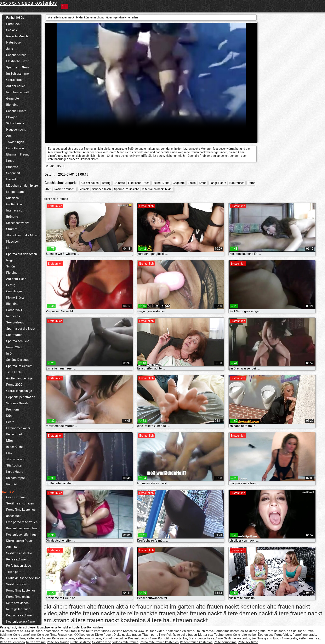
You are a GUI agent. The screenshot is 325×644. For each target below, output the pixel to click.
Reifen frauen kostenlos (196, 642)
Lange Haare (15, 192)
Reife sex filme (248, 642)
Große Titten (15, 80)
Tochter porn (223, 635)
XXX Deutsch (33, 631)
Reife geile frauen (18, 609)
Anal (9, 136)
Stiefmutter (14, 335)
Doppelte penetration (21, 397)
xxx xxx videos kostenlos (28, 3)
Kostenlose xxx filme (20, 622)
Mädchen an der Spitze (22, 186)
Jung (10, 49)
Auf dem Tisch (16, 279)
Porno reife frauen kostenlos (159, 642)
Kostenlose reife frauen (22, 535)
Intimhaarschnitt (18, 92)
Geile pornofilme (24, 635)
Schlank (12, 30)
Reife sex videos (17, 603)
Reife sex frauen (58, 642)
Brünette (12, 167)
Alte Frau (12, 547)
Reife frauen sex (310, 638)
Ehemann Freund (18, 154)
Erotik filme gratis (285, 638)
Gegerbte (13, 98)
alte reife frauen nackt (87, 613)
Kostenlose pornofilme (22, 528)
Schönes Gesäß (17, 403)
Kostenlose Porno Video (275, 635)
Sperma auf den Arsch (22, 254)
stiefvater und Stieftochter (16, 462)
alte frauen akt (105, 607)
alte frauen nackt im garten (160, 607)
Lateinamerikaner (18, 428)
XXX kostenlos (84, 635)
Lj (7, 248)
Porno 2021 (14, 310)
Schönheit (13, 173)
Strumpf (12, 229)
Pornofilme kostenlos (21, 591)
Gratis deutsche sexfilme (23, 578)
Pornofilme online (18, 597)
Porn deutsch (276, 631)
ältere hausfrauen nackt (178, 620)
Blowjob (12, 117)
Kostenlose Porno (56, 631)
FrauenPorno (204, 631)
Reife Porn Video (98, 631)
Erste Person (15, 148)
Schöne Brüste (16, 111)
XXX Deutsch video (151, 631)
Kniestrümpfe (16, 478)
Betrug (11, 285)
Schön (11, 266)
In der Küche (15, 447)
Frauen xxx (65, 635)
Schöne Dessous (18, 360)
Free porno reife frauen (22, 522)
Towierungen (15, 142)
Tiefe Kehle (14, 372)
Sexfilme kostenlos (19, 553)
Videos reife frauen (125, 642)
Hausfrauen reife (12, 631)
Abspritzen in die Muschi (23, 235)
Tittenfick (165, 635)
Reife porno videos (89, 638)
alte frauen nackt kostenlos (231, 607)
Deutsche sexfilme (19, 615)
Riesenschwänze (18, 223)
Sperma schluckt (18, 341)
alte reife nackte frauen (146, 613)
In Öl (9, 354)
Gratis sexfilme (81, 642)
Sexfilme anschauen (20, 503)
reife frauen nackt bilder (157, 189)
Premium (13, 409)
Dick (9, 453)
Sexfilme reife (102, 642)
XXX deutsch (295, 631)
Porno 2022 (14, 24)
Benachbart (14, 434)
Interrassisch (15, 210)
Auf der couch (16, 86)
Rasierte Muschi (17, 36)
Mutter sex (206, 635)
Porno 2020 (14, 385)
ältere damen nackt (248, 613)
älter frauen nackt (199, 613)
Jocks (192, 183)
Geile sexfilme (16, 497)
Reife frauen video (19, 566)
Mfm (9, 441)
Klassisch (13, 242)
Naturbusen (14, 43)
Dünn (10, 416)
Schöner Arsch (16, 55)
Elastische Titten (18, 61)
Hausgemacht (16, 130)
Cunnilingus (14, 291)
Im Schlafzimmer (18, 74)
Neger (10, 260)
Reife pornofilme (225, 642)
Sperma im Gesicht (19, 67)
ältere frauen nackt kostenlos (108, 620)
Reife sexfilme (16, 559)
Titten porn (14, 572)
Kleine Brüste (15, 298)
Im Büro (12, 484)
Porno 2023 (14, 347)
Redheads (13, 316)
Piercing (12, 273)
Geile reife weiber (245, 635)
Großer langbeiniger (20, 378)
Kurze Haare (15, 472)
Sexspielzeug (15, 322)
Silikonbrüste (15, 123)
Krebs (10, 161)
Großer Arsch (15, 204)
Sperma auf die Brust (21, 329)
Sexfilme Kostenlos (124, 631)
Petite (10, 422)
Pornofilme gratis (304, 635)
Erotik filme (77, 631)
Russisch (13, 198)
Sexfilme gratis (16, 584)
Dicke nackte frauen (20, 541)
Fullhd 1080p (15, 18)
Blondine (12, 105)
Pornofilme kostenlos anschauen (21, 513)
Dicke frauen (104, 635)
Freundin (12, 179)
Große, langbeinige (19, 391)
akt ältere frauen (64, 607)
